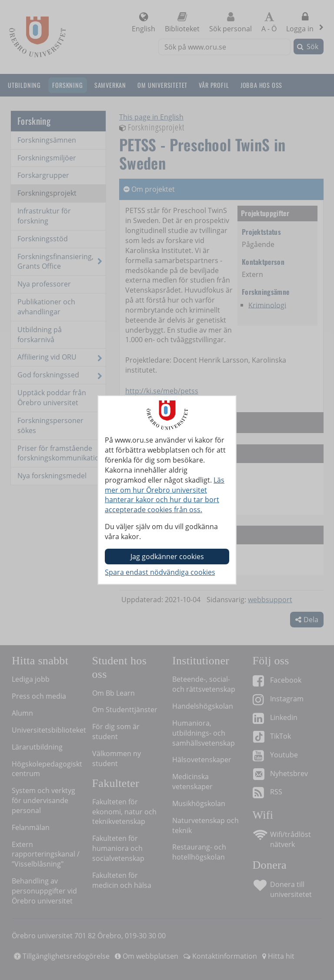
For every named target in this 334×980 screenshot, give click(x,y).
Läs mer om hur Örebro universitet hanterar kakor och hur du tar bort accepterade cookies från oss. (165, 495)
